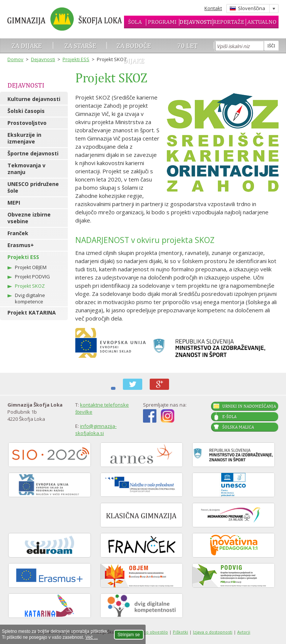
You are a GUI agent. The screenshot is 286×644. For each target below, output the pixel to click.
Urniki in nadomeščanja (249, 406)
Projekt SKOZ (30, 286)
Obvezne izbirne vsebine (29, 218)
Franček (18, 233)
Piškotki (180, 632)
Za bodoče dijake (134, 53)
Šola (135, 22)
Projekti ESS (76, 59)
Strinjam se (129, 635)
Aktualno (262, 22)
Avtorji (244, 632)
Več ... (91, 637)
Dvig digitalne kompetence (30, 298)
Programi (162, 22)
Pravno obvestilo (151, 632)
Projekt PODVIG (32, 277)
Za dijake (27, 46)
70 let (188, 46)
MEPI (14, 203)
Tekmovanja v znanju (26, 169)
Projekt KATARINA (32, 312)
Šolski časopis (26, 111)
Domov (15, 59)
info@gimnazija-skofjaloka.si (96, 430)
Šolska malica (238, 427)
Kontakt (213, 8)
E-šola (229, 417)
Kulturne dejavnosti (34, 99)
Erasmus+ (21, 245)
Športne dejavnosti (33, 153)
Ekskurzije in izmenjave (24, 138)
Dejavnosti (196, 22)
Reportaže (229, 22)
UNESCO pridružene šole (33, 187)
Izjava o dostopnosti (213, 632)
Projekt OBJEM (31, 267)
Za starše (80, 46)
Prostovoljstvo (27, 123)
